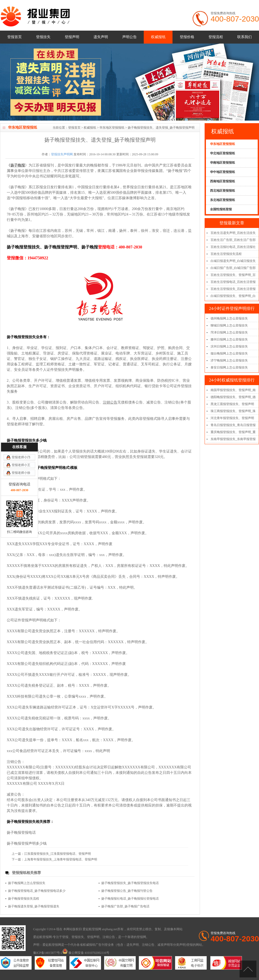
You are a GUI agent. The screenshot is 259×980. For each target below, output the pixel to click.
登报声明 (72, 37)
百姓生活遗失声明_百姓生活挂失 (233, 233)
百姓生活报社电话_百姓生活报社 (233, 247)
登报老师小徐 (21, 399)
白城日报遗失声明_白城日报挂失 (233, 261)
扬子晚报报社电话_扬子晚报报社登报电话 (130, 899)
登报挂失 (43, 37)
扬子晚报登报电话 (21, 833)
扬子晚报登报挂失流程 (24, 899)
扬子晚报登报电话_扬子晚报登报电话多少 (37, 891)
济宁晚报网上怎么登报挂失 (229, 360)
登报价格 (187, 37)
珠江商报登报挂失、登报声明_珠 (233, 411)
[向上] (248, 969)
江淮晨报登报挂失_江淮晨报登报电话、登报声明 (57, 854)
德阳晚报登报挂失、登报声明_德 (233, 397)
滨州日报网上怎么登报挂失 (229, 346)
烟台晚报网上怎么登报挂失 (229, 353)
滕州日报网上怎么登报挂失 (229, 339)
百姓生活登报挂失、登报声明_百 (233, 275)
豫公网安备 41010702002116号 (86, 953)
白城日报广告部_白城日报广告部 (233, 268)
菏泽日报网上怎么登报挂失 (229, 332)
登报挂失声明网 (62, 154)
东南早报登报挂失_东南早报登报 (233, 439)
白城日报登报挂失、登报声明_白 (233, 296)
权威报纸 (158, 37)
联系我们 (244, 37)
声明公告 (129, 37)
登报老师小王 (21, 392)
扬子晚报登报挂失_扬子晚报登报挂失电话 (130, 883)
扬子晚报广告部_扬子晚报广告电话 (125, 906)
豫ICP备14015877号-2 (48, 953)
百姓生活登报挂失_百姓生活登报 (233, 289)
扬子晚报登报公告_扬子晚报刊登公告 (127, 891)
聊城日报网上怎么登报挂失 (229, 325)
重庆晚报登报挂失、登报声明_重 (233, 432)
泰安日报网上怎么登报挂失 (229, 367)
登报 (65, 937)
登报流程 (216, 37)
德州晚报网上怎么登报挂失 (229, 318)
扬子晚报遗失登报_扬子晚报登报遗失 (34, 906)
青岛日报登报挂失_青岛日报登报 (233, 425)
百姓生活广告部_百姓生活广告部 (233, 240)
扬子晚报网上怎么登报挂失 (27, 883)
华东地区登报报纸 (112, 128)
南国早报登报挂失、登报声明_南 (233, 390)
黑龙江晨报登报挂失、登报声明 (232, 404)
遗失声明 (101, 37)
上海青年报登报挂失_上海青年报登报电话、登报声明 (61, 859)
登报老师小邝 (21, 384)
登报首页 (15, 37)
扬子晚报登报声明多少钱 (27, 843)
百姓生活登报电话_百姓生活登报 (233, 282)
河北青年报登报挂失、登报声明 (232, 418)
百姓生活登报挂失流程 (226, 254)
